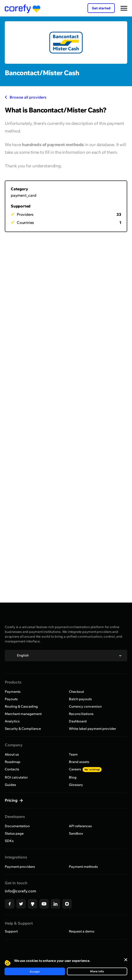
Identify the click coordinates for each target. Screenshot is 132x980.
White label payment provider (92, 729)
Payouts (11, 699)
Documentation (17, 826)
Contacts (12, 769)
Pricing (12, 800)
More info (97, 971)
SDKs (9, 841)
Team (73, 754)
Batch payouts (80, 699)
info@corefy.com (20, 891)
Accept (35, 972)
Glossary (76, 785)
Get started (101, 8)
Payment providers (20, 867)
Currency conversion (85, 706)
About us (12, 754)
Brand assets (79, 762)
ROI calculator (16, 777)
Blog (73, 777)
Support (11, 931)
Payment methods (83, 867)
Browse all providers (26, 97)
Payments (13, 692)
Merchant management (23, 714)
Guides (10, 785)
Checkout (76, 692)
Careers (85, 769)
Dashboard (78, 721)
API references (80, 826)
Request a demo (82, 931)
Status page (14, 833)
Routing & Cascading (21, 706)
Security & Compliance (23, 729)
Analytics (12, 721)
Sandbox (76, 833)
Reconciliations (81, 714)
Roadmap (13, 762)
